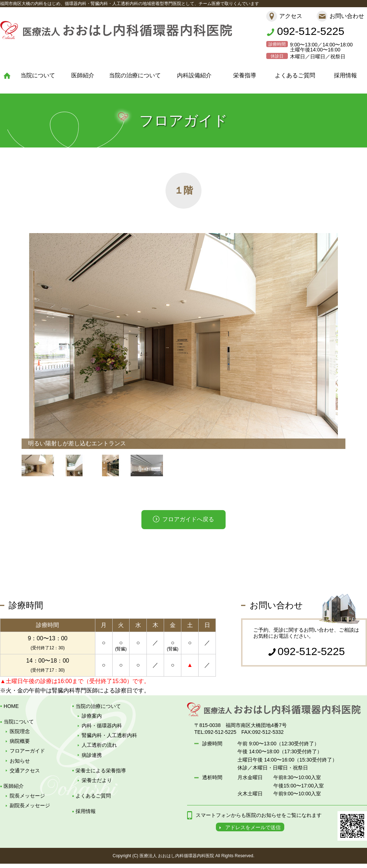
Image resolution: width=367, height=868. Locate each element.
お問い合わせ (347, 16)
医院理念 (20, 731)
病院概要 (20, 741)
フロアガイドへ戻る (188, 519)
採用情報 (345, 75)
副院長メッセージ (30, 805)
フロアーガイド (27, 751)
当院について (38, 75)
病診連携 (92, 755)
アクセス (291, 16)
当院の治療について (135, 75)
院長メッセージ (27, 796)
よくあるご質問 (295, 75)
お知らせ (20, 761)
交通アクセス (25, 771)
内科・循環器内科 (102, 726)
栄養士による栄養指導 (101, 771)
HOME (11, 706)
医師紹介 (83, 75)
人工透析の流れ (99, 745)
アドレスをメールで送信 (253, 827)
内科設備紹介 (194, 75)
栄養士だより (97, 780)
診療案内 (92, 716)
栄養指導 (245, 75)
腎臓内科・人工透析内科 (109, 735)
